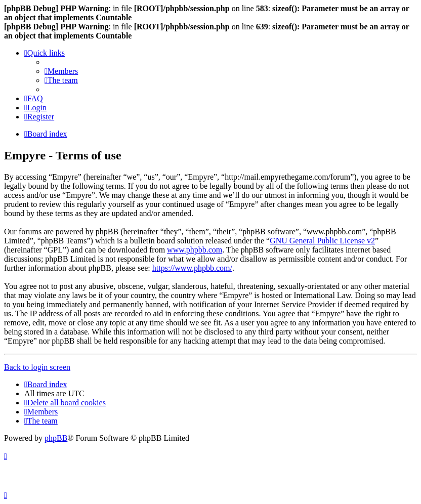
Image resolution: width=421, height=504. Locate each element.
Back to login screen (37, 367)
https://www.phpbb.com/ (192, 268)
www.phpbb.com (195, 250)
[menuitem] (61, 71)
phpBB (56, 438)
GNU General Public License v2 (322, 241)
